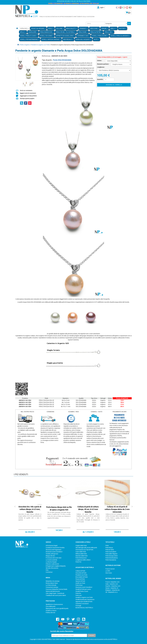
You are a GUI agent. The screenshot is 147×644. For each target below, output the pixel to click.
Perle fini (78, 593)
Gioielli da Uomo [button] (47, 36)
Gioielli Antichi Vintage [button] (51, 39)
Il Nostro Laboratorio (52, 564)
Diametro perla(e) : (103, 64)
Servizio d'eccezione (52, 568)
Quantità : (100, 79)
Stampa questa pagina (27, 98)
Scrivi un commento (26, 90)
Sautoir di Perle (80, 581)
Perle (107, 546)
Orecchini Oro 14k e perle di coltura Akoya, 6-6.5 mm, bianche (30, 509)
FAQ (47, 570)
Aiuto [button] (96, 39)
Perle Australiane (111, 552)
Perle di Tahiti (110, 550)
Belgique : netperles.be (112, 590)
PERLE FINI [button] (109, 32)
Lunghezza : (101, 67)
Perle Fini (78, 562)
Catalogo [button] (24, 28)
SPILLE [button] (23, 32)
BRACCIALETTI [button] (72, 28)
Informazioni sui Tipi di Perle (84, 550)
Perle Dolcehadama (112, 558)
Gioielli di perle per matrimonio (85, 599)
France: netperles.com (112, 582)
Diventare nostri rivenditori (54, 552)
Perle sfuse (79, 585)
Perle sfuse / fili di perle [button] (66, 32)
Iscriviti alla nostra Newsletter (62, 631)
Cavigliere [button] (33, 32)
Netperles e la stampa (53, 581)
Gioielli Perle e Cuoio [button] (29, 36)
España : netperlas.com (113, 586)
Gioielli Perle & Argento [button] (120, 36)
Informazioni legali (52, 546)
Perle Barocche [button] (47, 32)
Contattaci (49, 572)
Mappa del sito (50, 556)
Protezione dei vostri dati (54, 558)
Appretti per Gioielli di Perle (84, 602)
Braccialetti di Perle (82, 577)
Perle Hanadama (111, 560)
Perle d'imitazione (81, 558)
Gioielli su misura (51, 611)
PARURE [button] (105, 28)
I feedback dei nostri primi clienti (56, 595)
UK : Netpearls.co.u (111, 592)
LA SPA (108, 571)
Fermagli (78, 606)
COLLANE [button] (60, 28)
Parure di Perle (80, 579)
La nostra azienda (51, 560)
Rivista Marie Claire (52, 583)
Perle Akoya (109, 548)
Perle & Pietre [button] (96, 32)
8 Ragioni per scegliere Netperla (56, 566)
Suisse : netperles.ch (112, 588)
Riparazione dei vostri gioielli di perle (57, 608)
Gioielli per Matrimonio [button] (30, 39)
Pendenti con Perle (81, 575)
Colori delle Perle (81, 552)
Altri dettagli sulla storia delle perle (86, 548)
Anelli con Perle (80, 583)
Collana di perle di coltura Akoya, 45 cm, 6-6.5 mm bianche (88, 509)
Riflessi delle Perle (81, 554)
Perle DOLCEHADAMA (62, 60)
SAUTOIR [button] (122, 28)
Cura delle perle (51, 606)
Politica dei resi (50, 613)
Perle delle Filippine (111, 554)
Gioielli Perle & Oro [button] (100, 36)
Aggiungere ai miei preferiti (28, 96)
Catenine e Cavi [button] (83, 36)
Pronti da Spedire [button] (38, 28)
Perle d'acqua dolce (112, 556)
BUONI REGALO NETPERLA (84, 608)
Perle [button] (51, 28)
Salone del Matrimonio (53, 591)
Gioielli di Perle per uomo (83, 589)
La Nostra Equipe (51, 562)
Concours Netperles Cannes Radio (57, 589)
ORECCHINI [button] (94, 28)
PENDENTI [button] (84, 28)
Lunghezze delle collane (83, 560)
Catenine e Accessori (82, 604)
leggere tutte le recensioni (28, 93)
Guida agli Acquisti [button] (83, 39)
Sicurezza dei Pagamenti (53, 550)
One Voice (109, 573)
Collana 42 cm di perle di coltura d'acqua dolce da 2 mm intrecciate (117, 509)
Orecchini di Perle (81, 573)
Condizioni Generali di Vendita (55, 548)
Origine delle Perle (81, 546)
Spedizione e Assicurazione (54, 604)
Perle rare (79, 595)
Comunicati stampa (52, 587)
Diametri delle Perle (82, 556)
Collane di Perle (80, 571)
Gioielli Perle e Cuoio (82, 591)
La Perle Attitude (51, 585)
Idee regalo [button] (68, 39)
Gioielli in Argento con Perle (84, 597)
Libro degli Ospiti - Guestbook (55, 593)
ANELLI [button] (113, 28)
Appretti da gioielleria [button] (65, 36)
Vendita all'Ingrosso (52, 554)
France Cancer (110, 569)
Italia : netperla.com (112, 584)
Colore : (100, 61)
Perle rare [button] (83, 32)
